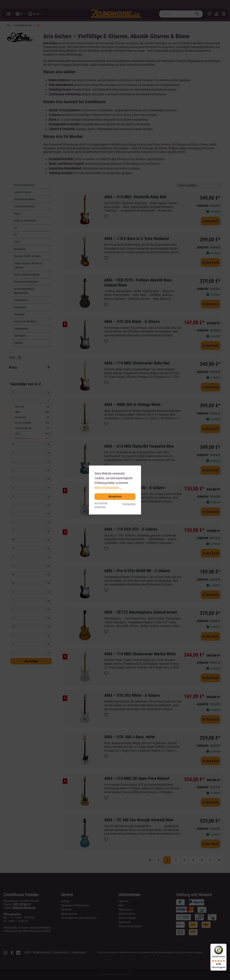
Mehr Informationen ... (108, 487)
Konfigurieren (129, 504)
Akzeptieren (115, 497)
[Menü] (224, 946)
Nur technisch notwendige (101, 505)
